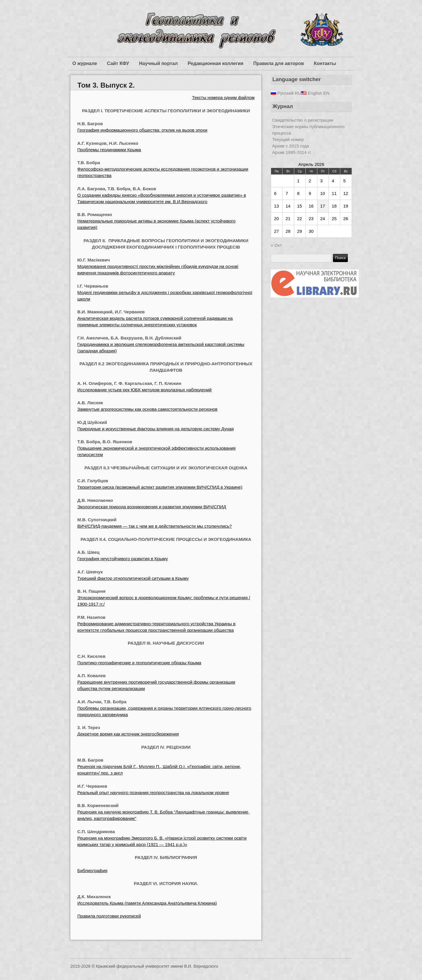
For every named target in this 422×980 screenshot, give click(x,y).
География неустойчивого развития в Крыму (123, 559)
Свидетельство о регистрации (303, 120)
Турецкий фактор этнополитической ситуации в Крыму (133, 578)
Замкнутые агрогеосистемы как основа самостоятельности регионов (147, 409)
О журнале (85, 63)
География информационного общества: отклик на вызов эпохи (142, 130)
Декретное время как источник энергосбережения (128, 734)
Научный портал (158, 63)
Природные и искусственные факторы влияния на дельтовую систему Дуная (156, 429)
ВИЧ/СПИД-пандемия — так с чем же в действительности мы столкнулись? (155, 526)
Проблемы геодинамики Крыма (109, 150)
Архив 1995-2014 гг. (292, 152)
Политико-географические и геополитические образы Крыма (139, 663)
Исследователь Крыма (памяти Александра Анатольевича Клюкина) (147, 903)
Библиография (92, 871)
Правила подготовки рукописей (109, 916)
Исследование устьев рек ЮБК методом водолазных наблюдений (144, 390)
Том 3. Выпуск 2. (106, 85)
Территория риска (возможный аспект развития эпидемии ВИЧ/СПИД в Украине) (160, 487)
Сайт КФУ (118, 63)
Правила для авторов (279, 63)
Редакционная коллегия (216, 63)
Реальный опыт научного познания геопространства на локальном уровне (153, 793)
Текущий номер (288, 139)
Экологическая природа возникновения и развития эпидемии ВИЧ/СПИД (152, 507)
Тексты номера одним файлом (223, 97)
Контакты (325, 63)
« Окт (276, 245)
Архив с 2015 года (291, 146)
